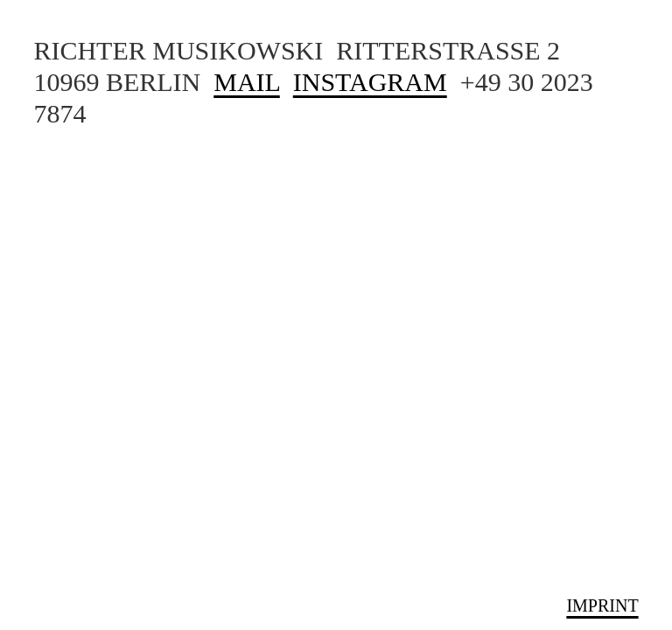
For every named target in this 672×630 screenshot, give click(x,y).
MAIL (247, 82)
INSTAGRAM (370, 82)
